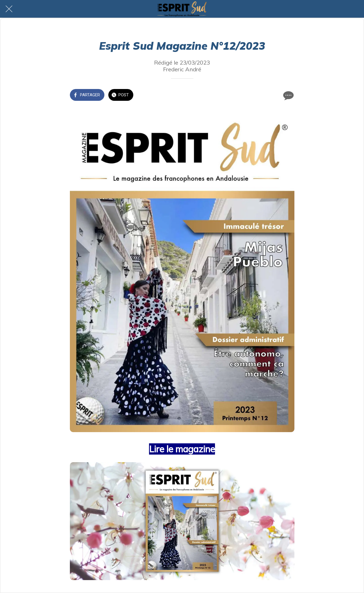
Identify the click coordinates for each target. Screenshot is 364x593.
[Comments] (288, 95)
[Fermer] (9, 9)
